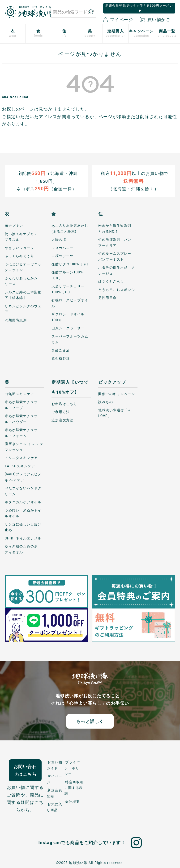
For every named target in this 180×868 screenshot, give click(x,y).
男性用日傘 (107, 298)
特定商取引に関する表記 (74, 788)
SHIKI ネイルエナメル (23, 538)
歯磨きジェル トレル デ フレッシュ (24, 447)
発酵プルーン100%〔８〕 (67, 275)
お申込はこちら (64, 404)
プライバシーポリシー (72, 768)
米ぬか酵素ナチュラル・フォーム (21, 433)
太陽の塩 (59, 240)
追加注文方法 (62, 420)
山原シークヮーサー (68, 328)
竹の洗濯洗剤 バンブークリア (115, 243)
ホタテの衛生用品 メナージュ (117, 270)
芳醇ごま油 (61, 350)
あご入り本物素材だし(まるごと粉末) (70, 229)
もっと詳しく (90, 721)
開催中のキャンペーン (117, 394)
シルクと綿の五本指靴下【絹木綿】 (23, 295)
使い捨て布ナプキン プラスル (23, 237)
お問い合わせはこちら (25, 770)
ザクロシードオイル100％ (68, 317)
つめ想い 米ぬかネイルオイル (23, 513)
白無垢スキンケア (19, 394)
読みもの (106, 402)
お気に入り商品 (54, 807)
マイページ (118, 20)
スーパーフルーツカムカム (70, 339)
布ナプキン (14, 226)
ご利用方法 (61, 412)
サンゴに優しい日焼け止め (23, 527)
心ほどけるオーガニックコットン (23, 267)
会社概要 (73, 802)
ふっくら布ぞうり (19, 256)
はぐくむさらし (111, 281)
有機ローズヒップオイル (70, 303)
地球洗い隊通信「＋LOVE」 (115, 413)
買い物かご (155, 20)
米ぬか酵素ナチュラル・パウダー (21, 419)
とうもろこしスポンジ (117, 289)
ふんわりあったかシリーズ (21, 281)
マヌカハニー (62, 248)
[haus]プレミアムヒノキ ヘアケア (23, 477)
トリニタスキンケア (21, 458)
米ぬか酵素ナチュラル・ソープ (21, 405)
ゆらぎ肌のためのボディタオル (21, 549)
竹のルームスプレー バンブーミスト (117, 256)
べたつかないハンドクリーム (23, 491)
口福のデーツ (62, 256)
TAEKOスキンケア (20, 466)
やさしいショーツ (19, 248)
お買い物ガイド (54, 765)
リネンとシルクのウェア (23, 309)
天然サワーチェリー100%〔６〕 (68, 289)
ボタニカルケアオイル (23, 502)
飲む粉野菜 (61, 358)
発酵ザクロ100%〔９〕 (71, 264)
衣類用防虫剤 (16, 320)
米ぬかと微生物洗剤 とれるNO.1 (117, 229)
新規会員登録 (54, 793)
